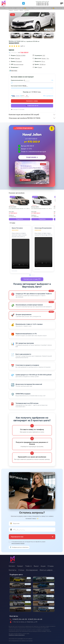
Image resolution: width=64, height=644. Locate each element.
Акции (43, 566)
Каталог (16, 10)
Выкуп (36, 566)
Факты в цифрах (46, 570)
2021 (44, 55)
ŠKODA (21, 10)
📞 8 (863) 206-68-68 (32, 106)
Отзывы (51, 566)
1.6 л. (48, 58)
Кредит (20, 566)
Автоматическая (19, 64)
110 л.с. (43, 61)
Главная (11, 10)
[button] (55, 36)
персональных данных (18, 543)
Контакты (13, 570)
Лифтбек (17, 58)
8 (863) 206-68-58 (42, 3)
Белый (40, 67)
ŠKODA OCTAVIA (21, 55)
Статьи (21, 570)
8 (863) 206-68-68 (42, 5)
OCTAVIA (27, 10)
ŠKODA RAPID (13, 207)
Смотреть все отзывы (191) (32, 279)
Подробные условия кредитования (17, 635)
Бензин (44, 58)
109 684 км (43, 64)
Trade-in (28, 566)
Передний (19, 61)
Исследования (32, 570)
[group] (32, 22)
